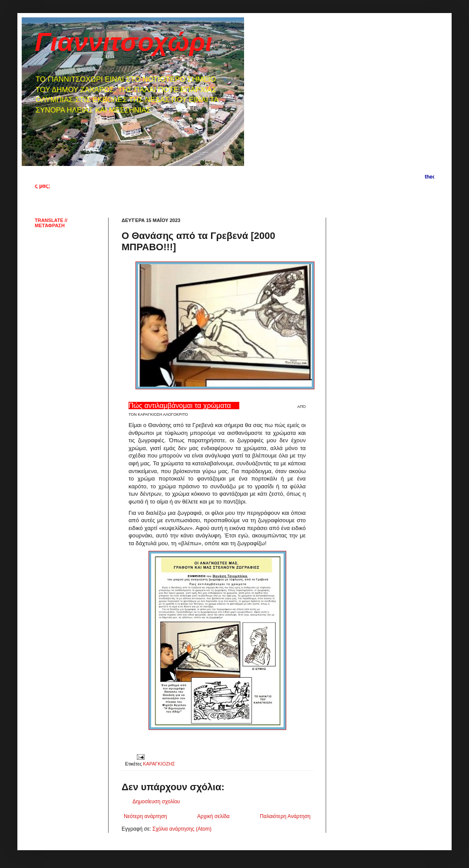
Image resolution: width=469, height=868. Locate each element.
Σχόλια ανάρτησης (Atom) (182, 829)
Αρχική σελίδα (213, 816)
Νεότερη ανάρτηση (145, 816)
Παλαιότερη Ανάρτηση (285, 816)
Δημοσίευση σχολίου (156, 802)
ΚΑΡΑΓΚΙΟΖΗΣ (159, 764)
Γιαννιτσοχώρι (124, 42)
